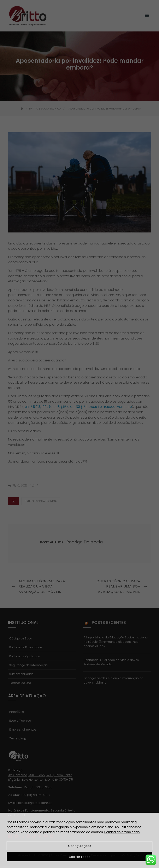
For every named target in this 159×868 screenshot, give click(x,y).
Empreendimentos (23, 730)
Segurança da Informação (28, 665)
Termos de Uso (20, 683)
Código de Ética (21, 638)
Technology (18, 738)
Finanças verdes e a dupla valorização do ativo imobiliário (113, 680)
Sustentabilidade (21, 674)
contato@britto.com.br (35, 803)
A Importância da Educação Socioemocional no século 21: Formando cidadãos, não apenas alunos (116, 642)
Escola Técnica (20, 721)
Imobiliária (17, 712)
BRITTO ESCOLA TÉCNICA (41, 501)
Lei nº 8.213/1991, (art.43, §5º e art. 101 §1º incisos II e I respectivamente (78, 407)
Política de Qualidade (25, 656)
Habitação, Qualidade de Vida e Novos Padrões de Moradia (111, 662)
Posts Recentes (109, 622)
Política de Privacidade (26, 647)
